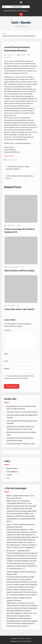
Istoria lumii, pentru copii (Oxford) (19, 309)
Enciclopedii (8, 57)
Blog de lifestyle (12, 468)
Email (6, 361)
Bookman (22, 55)
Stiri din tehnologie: (16, 488)
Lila (8, 478)
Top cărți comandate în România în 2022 (21, 444)
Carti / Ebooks (21, 23)
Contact (9, 475)
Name (7, 354)
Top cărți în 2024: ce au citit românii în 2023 (22, 412)
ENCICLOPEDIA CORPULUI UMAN (19, 271)
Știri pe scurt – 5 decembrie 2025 (18, 551)
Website (7, 369)
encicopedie (10, 160)
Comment (8, 330)
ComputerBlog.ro (12, 472)
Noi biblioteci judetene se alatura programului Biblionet (18, 168)
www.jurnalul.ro (9, 156)
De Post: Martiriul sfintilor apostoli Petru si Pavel (20, 177)
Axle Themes (27, 641)
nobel (16, 160)
